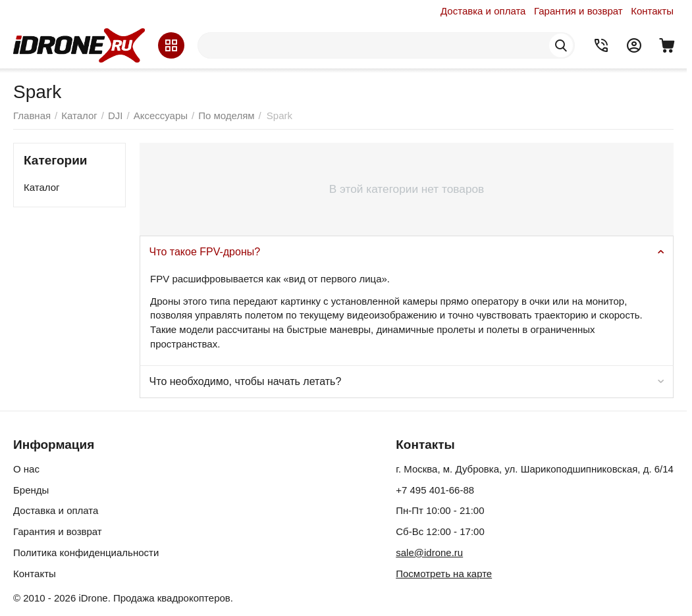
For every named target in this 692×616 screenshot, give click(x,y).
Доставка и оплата (483, 11)
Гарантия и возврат (578, 11)
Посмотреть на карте (444, 574)
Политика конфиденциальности (86, 552)
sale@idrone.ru (429, 552)
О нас (26, 469)
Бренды (31, 490)
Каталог (42, 187)
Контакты (652, 11)
